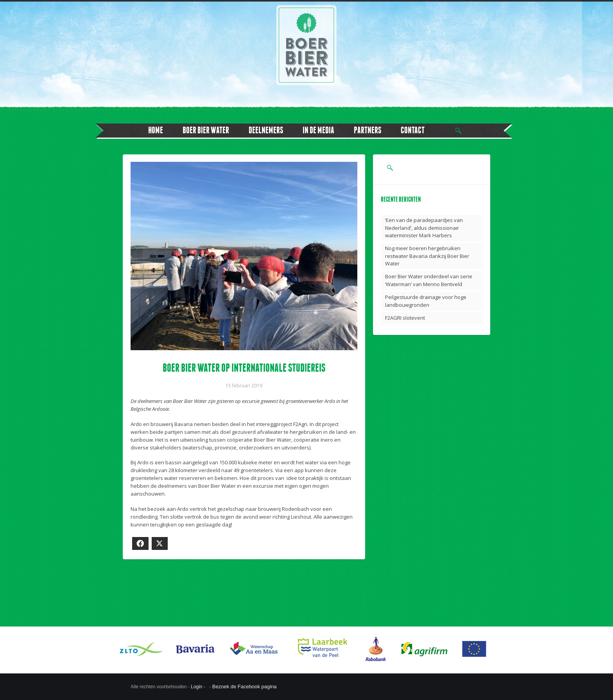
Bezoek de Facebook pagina (245, 687)
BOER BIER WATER (206, 130)
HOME (156, 130)
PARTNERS (367, 130)
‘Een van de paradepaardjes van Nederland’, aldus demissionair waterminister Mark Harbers (424, 228)
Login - (199, 687)
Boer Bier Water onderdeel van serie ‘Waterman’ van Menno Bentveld (429, 280)
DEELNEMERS (266, 130)
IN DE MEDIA (318, 130)
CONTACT (413, 130)
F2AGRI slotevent (405, 318)
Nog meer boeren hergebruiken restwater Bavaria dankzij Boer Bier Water (427, 256)
